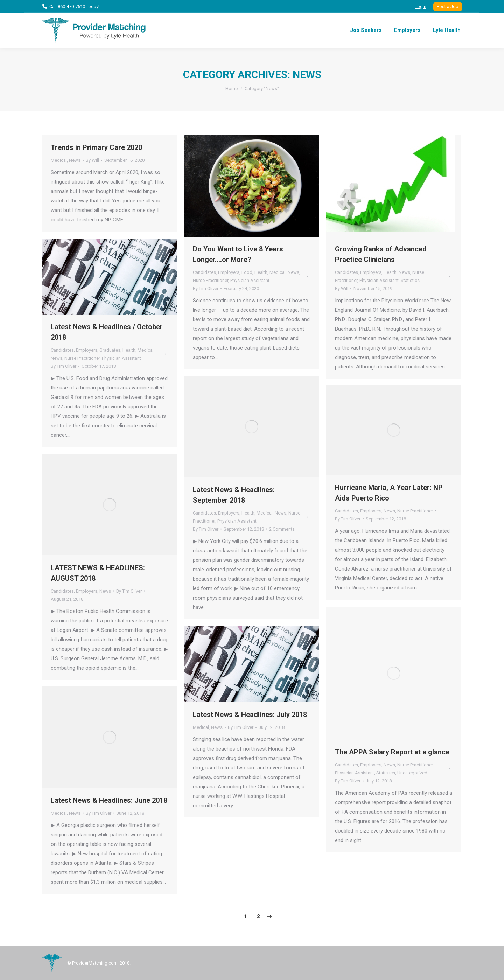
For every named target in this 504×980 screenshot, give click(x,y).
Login (421, 6)
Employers (229, 272)
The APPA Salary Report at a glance (392, 752)
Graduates (110, 350)
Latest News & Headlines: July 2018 (250, 715)
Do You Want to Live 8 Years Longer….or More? (238, 254)
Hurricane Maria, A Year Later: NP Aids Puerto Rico (389, 493)
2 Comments (282, 529)
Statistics (410, 280)
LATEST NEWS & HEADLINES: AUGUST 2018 (98, 573)
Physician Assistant (250, 280)
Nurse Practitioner (211, 280)
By (92, 160)
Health (261, 272)
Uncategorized (412, 773)
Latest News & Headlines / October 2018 (107, 332)
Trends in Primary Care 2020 (96, 147)
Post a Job (448, 6)
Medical (59, 160)
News (75, 160)
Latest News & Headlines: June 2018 (109, 800)
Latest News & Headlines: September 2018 (234, 495)
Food (247, 272)
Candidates (204, 272)
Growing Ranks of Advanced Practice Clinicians (381, 254)
